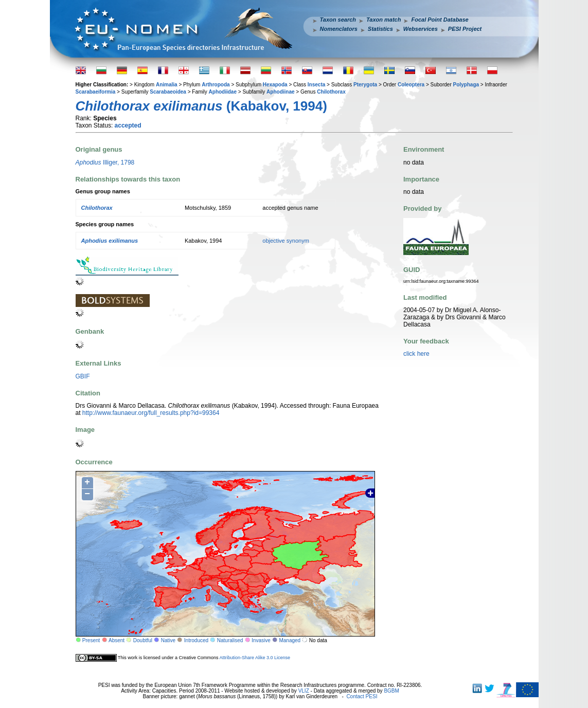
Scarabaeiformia (96, 92)
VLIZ (304, 691)
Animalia (167, 85)
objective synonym (286, 241)
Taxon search (338, 20)
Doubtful (143, 640)
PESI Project (465, 29)
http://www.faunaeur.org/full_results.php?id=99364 (151, 413)
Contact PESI (362, 696)
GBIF (83, 376)
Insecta (316, 85)
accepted (128, 125)
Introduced (196, 640)
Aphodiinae (280, 92)
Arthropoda (216, 85)
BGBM (391, 691)
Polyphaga (466, 85)
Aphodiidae (223, 92)
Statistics (380, 29)
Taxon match (384, 20)
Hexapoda (275, 85)
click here (416, 354)
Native (168, 640)
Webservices (421, 29)
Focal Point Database (440, 20)
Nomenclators (339, 29)
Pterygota (365, 85)
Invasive (261, 640)
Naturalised (230, 640)
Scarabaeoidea (168, 92)
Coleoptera (411, 85)
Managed (290, 640)
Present (91, 640)
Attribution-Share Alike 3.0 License (255, 658)
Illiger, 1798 (105, 162)
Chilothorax (331, 92)
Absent (117, 640)
